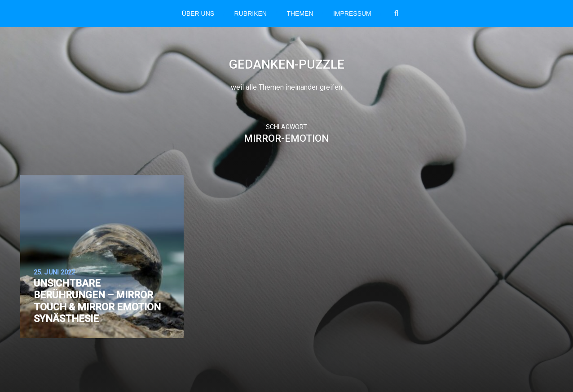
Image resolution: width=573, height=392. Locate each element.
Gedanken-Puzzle (287, 64)
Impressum (352, 13)
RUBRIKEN (251, 13)
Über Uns (198, 13)
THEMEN (300, 13)
